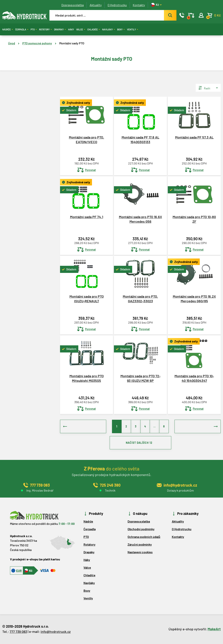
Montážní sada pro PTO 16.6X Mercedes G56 (140, 219)
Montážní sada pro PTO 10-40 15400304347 (194, 378)
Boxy (121, 29)
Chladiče (94, 29)
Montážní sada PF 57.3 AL (194, 137)
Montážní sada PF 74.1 (87, 217)
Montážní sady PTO (72, 43)
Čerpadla (22, 29)
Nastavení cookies (140, 552)
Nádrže (8, 29)
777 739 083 (18, 632)
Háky (71, 29)
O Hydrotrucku (117, 5)
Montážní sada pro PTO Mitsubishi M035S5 (87, 378)
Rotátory (45, 29)
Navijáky (109, 29)
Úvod (12, 43)
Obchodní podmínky (141, 529)
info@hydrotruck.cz (56, 632)
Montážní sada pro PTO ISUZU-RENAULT (87, 299)
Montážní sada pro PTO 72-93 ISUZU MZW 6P (140, 378)
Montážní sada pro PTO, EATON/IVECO (86, 139)
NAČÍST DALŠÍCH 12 (140, 443)
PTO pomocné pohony (37, 43)
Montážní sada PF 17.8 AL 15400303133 (140, 139)
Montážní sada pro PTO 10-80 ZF (194, 219)
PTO (34, 29)
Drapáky (60, 29)
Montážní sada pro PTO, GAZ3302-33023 (140, 299)
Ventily (132, 29)
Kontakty (139, 5)
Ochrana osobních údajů (144, 537)
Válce (81, 29)
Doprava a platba (73, 5)
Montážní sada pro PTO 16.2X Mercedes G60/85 (194, 299)
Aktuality (96, 5)
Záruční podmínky (140, 545)
